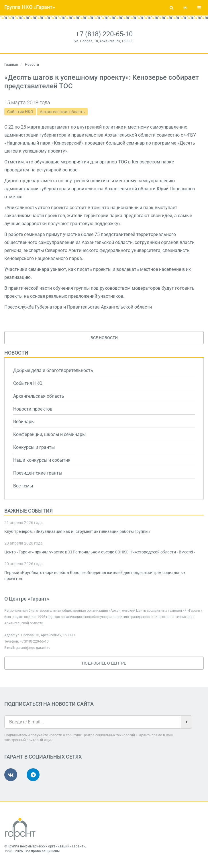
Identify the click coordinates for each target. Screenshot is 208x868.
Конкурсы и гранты (34, 447)
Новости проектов (33, 409)
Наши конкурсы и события (42, 460)
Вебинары (24, 422)
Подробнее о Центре (104, 663)
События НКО (20, 112)
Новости (16, 353)
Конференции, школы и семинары (49, 434)
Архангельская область (62, 112)
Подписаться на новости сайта (49, 704)
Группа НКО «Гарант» (30, 7)
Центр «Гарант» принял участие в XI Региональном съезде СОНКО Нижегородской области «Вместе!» (100, 552)
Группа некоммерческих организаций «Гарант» (46, 846)
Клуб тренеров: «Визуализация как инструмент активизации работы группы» (77, 531)
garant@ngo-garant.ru (33, 648)
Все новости (104, 338)
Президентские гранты (38, 473)
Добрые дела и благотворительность (53, 370)
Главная (11, 65)
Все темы (23, 486)
